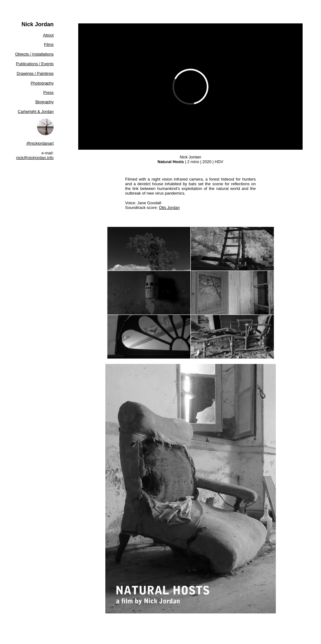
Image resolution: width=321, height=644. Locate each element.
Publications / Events (35, 64)
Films (49, 44)
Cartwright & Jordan (36, 111)
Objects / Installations (34, 54)
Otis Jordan (169, 208)
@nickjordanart (40, 143)
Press (48, 92)
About (48, 35)
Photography (42, 83)
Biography (44, 102)
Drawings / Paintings (35, 73)
